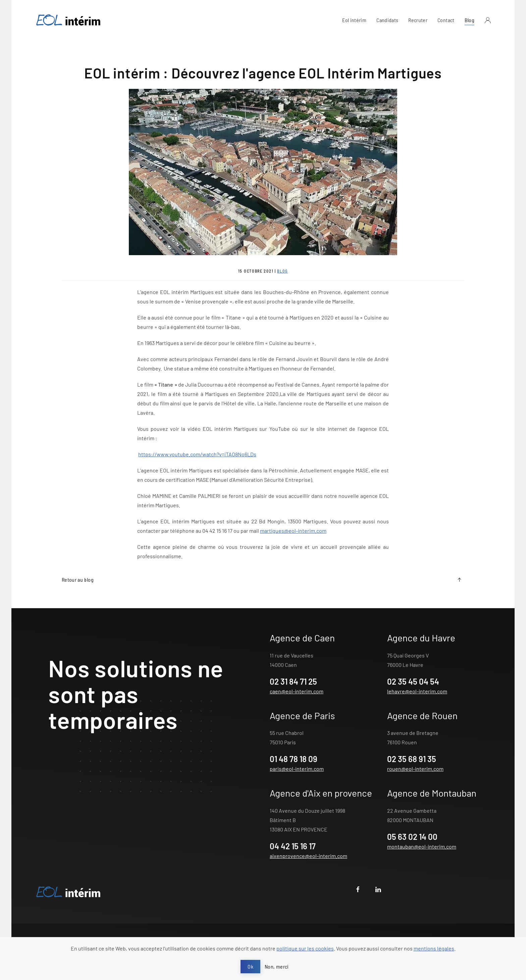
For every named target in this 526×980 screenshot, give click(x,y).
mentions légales (434, 948)
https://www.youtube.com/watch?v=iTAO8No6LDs (197, 454)
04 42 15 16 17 (293, 846)
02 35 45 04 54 (413, 681)
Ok (250, 966)
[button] (488, 20)
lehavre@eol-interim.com (417, 691)
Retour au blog (78, 580)
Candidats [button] (387, 20)
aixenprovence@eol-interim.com (308, 856)
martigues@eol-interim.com (293, 531)
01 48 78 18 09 (294, 759)
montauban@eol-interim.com (422, 846)
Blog (469, 20)
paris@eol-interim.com (297, 769)
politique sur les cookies (305, 948)
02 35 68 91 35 (412, 759)
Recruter (418, 20)
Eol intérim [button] (354, 20)
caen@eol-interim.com (297, 691)
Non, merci (277, 966)
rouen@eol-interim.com (415, 769)
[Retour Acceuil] (68, 20)
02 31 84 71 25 (293, 681)
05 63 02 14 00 (412, 837)
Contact (446, 20)
